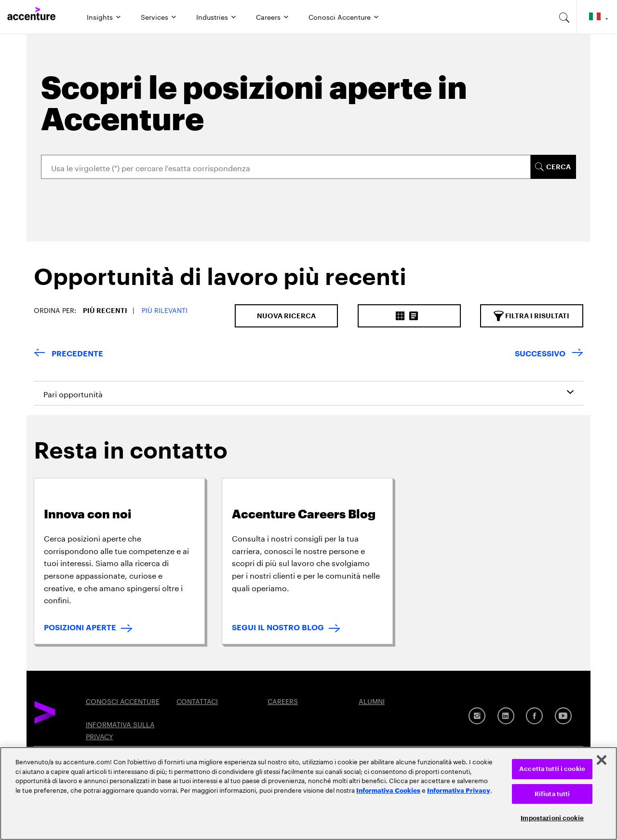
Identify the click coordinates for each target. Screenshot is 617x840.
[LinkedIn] (506, 716)
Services (154, 16)
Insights (100, 16)
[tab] (216, 285)
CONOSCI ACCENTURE (123, 701)
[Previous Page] (68, 354)
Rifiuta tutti (552, 794)
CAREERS (283, 701)
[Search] (286, 167)
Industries (212, 16)
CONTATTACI (197, 701)
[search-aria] (564, 17)
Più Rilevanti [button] (165, 310)
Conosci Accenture (340, 16)
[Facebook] (534, 716)
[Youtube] (563, 716)
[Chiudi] (602, 760)
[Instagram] (477, 716)
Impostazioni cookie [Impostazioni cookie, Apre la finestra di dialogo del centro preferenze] (552, 818)
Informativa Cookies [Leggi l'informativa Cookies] (388, 790)
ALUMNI (372, 701)
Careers (268, 16)
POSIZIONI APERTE (80, 628)
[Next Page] (549, 354)
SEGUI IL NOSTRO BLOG (278, 628)
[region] (308, 793)
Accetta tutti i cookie (552, 769)
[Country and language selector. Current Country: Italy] (597, 17)
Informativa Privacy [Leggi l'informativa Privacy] (459, 790)
